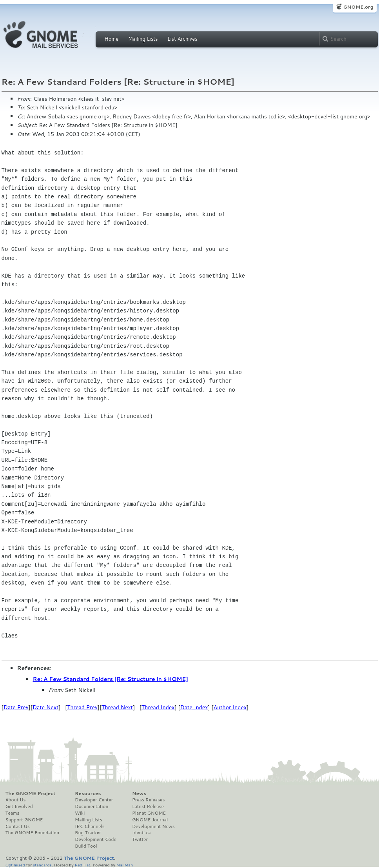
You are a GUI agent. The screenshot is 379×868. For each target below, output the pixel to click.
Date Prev (16, 707)
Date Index (194, 707)
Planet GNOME (149, 813)
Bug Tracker (88, 833)
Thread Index (158, 707)
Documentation (92, 806)
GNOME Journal (150, 820)
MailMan (125, 865)
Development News (153, 826)
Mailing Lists (143, 39)
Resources (88, 794)
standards (42, 865)
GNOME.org (358, 7)
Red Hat (82, 865)
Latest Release (148, 806)
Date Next (45, 707)
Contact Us (18, 826)
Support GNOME (24, 820)
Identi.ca (141, 833)
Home (112, 39)
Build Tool (86, 846)
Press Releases (148, 800)
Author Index (230, 707)
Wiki (80, 813)
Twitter (140, 839)
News (139, 794)
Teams (13, 813)
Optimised (15, 865)
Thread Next (117, 707)
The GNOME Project (31, 794)
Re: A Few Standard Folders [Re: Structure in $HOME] (111, 679)
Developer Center (94, 800)
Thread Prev (82, 707)
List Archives (182, 39)
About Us (16, 800)
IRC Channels (90, 826)
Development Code (96, 839)
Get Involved (19, 806)
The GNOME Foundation (33, 833)
